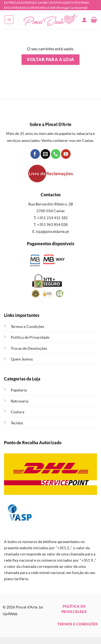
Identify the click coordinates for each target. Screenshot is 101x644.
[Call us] (56, 154)
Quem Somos (22, 359)
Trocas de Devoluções (29, 348)
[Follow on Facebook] (35, 154)
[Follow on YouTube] (66, 154)
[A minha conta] (84, 20)
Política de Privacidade (30, 337)
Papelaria (19, 390)
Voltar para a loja (50, 59)
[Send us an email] (45, 154)
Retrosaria (20, 401)
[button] (9, 20)
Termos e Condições (27, 326)
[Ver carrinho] (94, 20)
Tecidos (17, 423)
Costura (18, 412)
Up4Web (10, 614)
